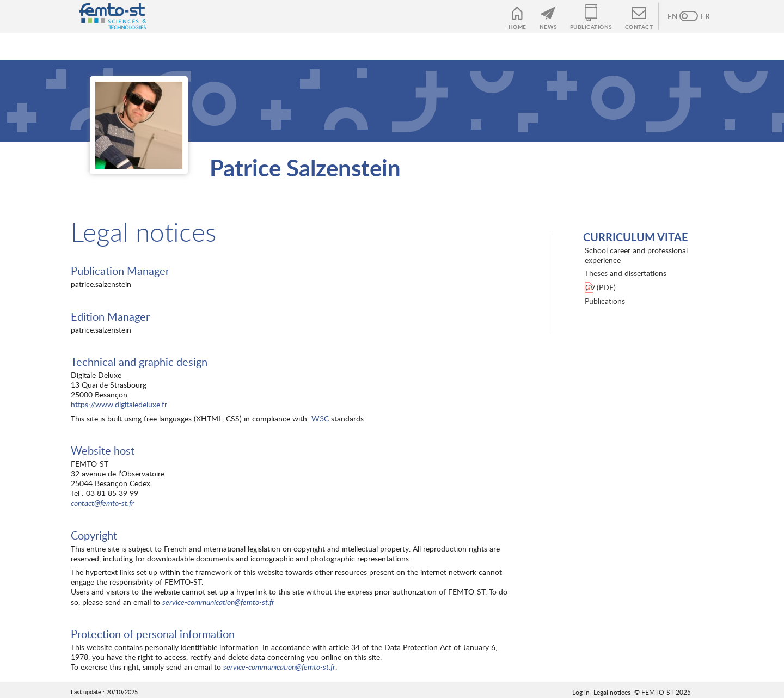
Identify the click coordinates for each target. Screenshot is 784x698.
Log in (581, 692)
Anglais (678, 16)
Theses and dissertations (626, 273)
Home (517, 27)
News (548, 27)
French (700, 16)
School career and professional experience (636, 255)
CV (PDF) (601, 287)
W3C (320, 418)
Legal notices (612, 692)
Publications (591, 27)
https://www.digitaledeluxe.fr (119, 404)
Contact (639, 27)
